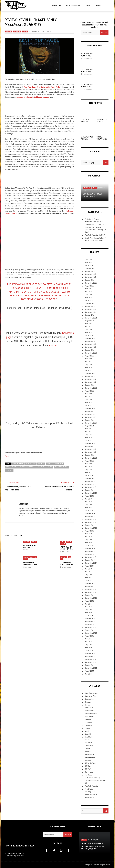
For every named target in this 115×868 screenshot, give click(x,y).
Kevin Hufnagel (11, 467)
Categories (56, 6)
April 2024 (88, 333)
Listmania (88, 725)
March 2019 (89, 511)
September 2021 (91, 423)
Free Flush (88, 719)
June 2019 (89, 502)
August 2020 (89, 461)
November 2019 (90, 487)
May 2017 (88, 575)
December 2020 (90, 449)
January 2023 (90, 376)
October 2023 (90, 350)
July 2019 (88, 499)
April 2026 (88, 262)
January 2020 (90, 481)
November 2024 (90, 312)
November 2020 (90, 452)
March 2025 (89, 300)
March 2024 (89, 336)
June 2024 (89, 327)
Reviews (25, 31)
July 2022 (88, 394)
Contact (98, 6)
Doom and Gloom (91, 714)
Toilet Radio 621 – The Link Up (95, 224)
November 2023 (90, 347)
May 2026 (88, 260)
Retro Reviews (90, 757)
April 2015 (88, 648)
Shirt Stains (89, 772)
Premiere (88, 752)
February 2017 (90, 583)
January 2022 (90, 411)
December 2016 (90, 589)
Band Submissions (91, 693)
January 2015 (90, 656)
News (26, 559)
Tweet (7, 456)
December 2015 (90, 624)
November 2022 (90, 382)
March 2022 (89, 405)
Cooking (88, 705)
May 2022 (88, 400)
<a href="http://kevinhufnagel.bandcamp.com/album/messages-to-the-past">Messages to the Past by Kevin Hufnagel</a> (39, 108)
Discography (89, 711)
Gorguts (41, 464)
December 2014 (90, 659)
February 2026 (90, 268)
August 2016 (89, 601)
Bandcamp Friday (91, 696)
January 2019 (90, 516)
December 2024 (90, 309)
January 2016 (90, 621)
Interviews (87, 188)
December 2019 (90, 484)
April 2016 (88, 613)
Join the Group (73, 6)
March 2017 (89, 581)
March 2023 (89, 370)
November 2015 (90, 627)
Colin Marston (18, 464)
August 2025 (89, 286)
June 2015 (89, 642)
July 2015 (88, 639)
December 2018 (90, 519)
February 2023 (90, 373)
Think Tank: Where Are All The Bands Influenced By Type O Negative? (93, 846)
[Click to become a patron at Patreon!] (39, 440)
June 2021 (89, 432)
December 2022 (90, 379)
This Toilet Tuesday (92, 786)
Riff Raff (88, 766)
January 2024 (90, 341)
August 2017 (89, 566)
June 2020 (89, 467)
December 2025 (90, 274)
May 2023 (88, 365)
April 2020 (88, 473)
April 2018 (88, 543)
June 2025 (89, 292)
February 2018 (90, 549)
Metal (62, 542)
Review (50, 467)
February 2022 (90, 408)
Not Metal (17, 31)
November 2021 (90, 417)
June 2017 (89, 572)
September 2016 (91, 598)
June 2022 (89, 397)
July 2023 (88, 359)
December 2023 (90, 344)
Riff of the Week (91, 763)
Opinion (34, 542)
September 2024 (91, 318)
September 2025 (91, 283)
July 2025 (88, 289)
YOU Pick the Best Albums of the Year (87, 87)
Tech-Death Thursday (92, 778)
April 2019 (88, 508)
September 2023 (91, 353)
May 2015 (88, 645)
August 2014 (89, 671)
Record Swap (90, 755)
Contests (88, 702)
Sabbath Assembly (61, 467)
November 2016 (90, 592)
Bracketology (89, 699)
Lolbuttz (27, 542)
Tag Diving (88, 775)
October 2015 (90, 630)
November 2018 (90, 522)
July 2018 (88, 534)
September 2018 (91, 528)
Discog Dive (89, 708)
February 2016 (90, 618)
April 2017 (88, 578)
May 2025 (88, 295)
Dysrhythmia (30, 464)
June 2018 (89, 537)
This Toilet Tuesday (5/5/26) (95, 235)
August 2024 (89, 321)
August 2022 (89, 391)
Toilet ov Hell (95, 865)
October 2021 (90, 420)
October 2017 (90, 560)
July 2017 (88, 569)
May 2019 (88, 505)
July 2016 (88, 604)
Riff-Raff (88, 769)
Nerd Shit (33, 557)
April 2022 (88, 403)
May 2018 (88, 540)
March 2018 (89, 546)
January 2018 (90, 551)
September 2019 (91, 493)
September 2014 (91, 668)
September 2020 (91, 458)
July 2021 (88, 429)
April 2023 (88, 368)
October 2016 (90, 595)
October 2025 (90, 280)
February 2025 (90, 303)
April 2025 (88, 298)
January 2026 (90, 271)
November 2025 (90, 277)
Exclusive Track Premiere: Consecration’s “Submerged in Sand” (95, 230)
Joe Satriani (59, 464)
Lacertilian (36, 31)
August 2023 (89, 356)
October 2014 (90, 665)
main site (54, 345)
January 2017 (90, 586)
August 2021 (89, 426)
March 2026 (89, 265)
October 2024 (90, 315)
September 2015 (91, 633)
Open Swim (89, 746)
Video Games (90, 798)
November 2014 (90, 662)
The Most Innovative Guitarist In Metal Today (42, 87)
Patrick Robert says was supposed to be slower (30, 565)
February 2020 (90, 478)
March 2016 (89, 616)
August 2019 (89, 496)
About (87, 6)
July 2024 (88, 324)
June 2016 (89, 607)
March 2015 (89, 651)
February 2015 (90, 654)
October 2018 (90, 525)
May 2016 (88, 610)
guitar (49, 464)
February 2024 (90, 338)
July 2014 (88, 674)
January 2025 (90, 306)
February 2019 (90, 513)
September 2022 (91, 388)
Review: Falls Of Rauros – (66, 549)
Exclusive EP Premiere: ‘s (86, 123)
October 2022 (90, 385)
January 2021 (90, 446)
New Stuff (8, 31)
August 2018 (89, 531)
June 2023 (89, 362)
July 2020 (88, 464)
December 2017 (90, 554)
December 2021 (90, 414)
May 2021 (88, 435)
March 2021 (89, 441)
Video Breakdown (91, 795)
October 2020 (90, 455)
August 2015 (89, 636)
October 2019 (90, 490)
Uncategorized (90, 792)
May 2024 (88, 330)
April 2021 (88, 438)
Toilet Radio (89, 789)
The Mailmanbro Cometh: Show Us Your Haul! (66, 564)
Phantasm (41, 467)
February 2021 (90, 443)
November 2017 (90, 557)
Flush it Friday (90, 717)
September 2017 (91, 563)
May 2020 (88, 470)
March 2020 (89, 475)
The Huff (9, 470)
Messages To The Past (27, 467)
